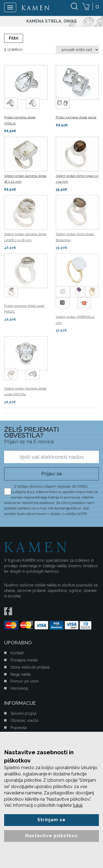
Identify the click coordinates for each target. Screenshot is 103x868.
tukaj (78, 805)
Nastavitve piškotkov (51, 836)
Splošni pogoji (23, 713)
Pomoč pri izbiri (25, 681)
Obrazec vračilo (25, 720)
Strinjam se (51, 820)
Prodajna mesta (24, 660)
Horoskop (19, 688)
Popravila (19, 728)
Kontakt (17, 653)
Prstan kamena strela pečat (76, 117)
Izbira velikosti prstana (30, 667)
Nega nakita (21, 674)
